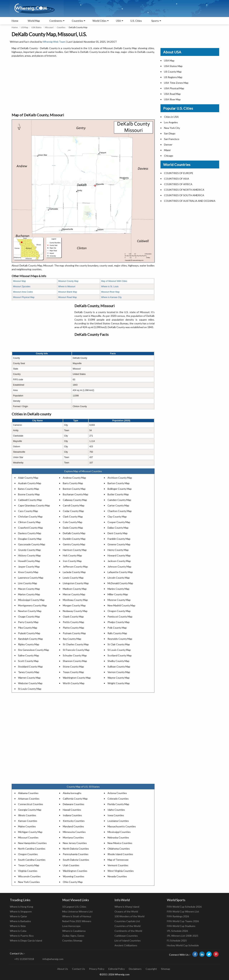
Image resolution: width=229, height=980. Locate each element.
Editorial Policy (117, 969)
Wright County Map (119, 683)
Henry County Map (118, 550)
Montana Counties (73, 837)
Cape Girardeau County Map (34, 505)
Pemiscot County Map (120, 617)
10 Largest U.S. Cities (74, 907)
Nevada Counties (117, 876)
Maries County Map (118, 589)
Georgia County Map (30, 810)
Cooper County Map (119, 522)
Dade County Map (73, 528)
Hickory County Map (29, 555)
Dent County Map (118, 533)
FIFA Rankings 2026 (178, 916)
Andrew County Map (74, 478)
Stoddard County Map (30, 667)
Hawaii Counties (72, 810)
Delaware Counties (74, 804)
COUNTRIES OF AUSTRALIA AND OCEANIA (190, 201)
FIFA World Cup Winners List (183, 911)
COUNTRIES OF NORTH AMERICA (184, 190)
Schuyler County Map (75, 655)
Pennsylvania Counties (76, 854)
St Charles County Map (76, 644)
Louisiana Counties (118, 821)
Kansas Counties (28, 821)
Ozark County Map (73, 617)
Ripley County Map (29, 644)
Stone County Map (73, 667)
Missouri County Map (68, 281)
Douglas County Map (30, 539)
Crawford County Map (31, 528)
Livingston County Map (76, 583)
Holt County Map (72, 555)
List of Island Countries (128, 940)
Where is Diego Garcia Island (26, 940)
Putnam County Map (74, 633)
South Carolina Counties (32, 860)
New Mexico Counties (120, 843)
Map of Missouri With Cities (114, 281)
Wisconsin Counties (29, 876)
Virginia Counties (28, 871)
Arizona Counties (117, 793)
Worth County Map (74, 683)
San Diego (170, 133)
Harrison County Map (75, 550)
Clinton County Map (29, 522)
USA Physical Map (174, 88)
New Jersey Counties (75, 843)
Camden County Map (119, 500)
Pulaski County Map (29, 633)
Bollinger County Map (120, 489)
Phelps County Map (119, 622)
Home (15, 21)
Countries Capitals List (127, 921)
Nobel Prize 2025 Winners (77, 921)
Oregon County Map (119, 611)
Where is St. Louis (110, 287)
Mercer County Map (74, 594)
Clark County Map (73, 517)
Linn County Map (28, 583)
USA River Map (172, 99)
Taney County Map (29, 672)
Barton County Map (119, 483)
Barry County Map (73, 483)
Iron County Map (72, 561)
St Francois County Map (76, 650)
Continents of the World (128, 931)
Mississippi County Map (31, 600)
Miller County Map (118, 594)
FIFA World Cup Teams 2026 (183, 921)
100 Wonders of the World (129, 916)
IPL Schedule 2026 (177, 931)
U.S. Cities (136, 21)
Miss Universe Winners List (77, 911)
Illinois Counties (27, 815)
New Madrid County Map (121, 605)
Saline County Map (29, 655)
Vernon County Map (119, 672)
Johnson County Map (119, 567)
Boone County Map (29, 494)
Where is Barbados (20, 921)
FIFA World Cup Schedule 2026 (184, 907)
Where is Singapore (21, 911)
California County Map (75, 799)
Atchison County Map (120, 478)
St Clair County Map (119, 644)
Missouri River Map (110, 292)
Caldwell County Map (30, 500)
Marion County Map (29, 594)
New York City (172, 128)
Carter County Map (118, 505)
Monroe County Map (119, 600)
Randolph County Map (31, 639)
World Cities (99, 21)
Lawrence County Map (31, 578)
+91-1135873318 (24, 959)
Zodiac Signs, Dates (73, 936)
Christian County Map (30, 517)
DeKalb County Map (74, 533)
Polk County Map (117, 628)
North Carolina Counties (32, 849)
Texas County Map (73, 672)
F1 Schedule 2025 (177, 940)
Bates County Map (29, 489)
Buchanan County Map (75, 494)
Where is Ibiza (18, 926)
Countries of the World (127, 926)
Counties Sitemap (72, 940)
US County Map (173, 72)
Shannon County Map (75, 661)
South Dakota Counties (76, 860)
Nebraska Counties (118, 837)
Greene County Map (119, 544)
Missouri (49, 27)
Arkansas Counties (29, 799)
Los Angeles (171, 122)
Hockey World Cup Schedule (183, 945)
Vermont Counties (118, 865)
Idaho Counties (116, 810)
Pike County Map (28, 628)
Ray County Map (72, 639)
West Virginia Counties (121, 871)
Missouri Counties (28, 837)
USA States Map (173, 66)
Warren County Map (29, 678)
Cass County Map (28, 511)
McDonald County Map (120, 583)
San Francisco (172, 139)
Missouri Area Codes (23, 292)
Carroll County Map (74, 505)
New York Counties (29, 882)
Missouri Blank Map (68, 292)
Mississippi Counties (119, 832)
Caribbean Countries (126, 936)
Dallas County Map (118, 528)
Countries (77, 21)
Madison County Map (75, 589)
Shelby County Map (118, 661)
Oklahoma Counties (119, 849)
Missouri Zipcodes (22, 287)
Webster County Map (30, 683)
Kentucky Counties (74, 821)
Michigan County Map (30, 832)
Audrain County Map (30, 483)
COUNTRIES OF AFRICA (178, 184)
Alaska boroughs (72, 793)
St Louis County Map (119, 650)
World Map (34, 21)
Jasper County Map (29, 567)
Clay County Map (117, 517)
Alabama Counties (28, 793)
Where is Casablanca (74, 931)
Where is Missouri (67, 287)
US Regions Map (173, 77)
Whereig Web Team (54, 42)
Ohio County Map (73, 882)
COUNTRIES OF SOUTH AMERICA (184, 195)
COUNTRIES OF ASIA (177, 179)
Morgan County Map (74, 605)
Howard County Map (119, 555)
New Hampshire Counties (32, 843)
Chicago (169, 156)
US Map (25, 27)
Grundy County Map (29, 550)
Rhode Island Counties (120, 854)
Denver (168, 145)
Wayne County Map (119, 678)
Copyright (151, 969)
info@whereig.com (53, 959)
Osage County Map (29, 617)
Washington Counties (75, 871)
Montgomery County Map (32, 605)
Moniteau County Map (75, 600)
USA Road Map (172, 94)
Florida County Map (118, 804)
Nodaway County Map (75, 611)
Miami (167, 150)
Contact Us (79, 969)
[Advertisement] (83, 85)
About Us (63, 969)
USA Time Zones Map (176, 83)
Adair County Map (28, 478)
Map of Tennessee (118, 860)
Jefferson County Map (75, 567)
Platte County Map (73, 628)
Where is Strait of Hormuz (77, 916)
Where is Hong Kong (21, 907)
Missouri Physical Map (24, 297)
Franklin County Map (119, 539)
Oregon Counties (28, 854)
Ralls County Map (117, 633)
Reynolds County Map (120, 639)
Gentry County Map (74, 544)
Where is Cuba (18, 931)
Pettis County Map (73, 622)
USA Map (169, 60)
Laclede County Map (74, 572)
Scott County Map (28, 661)
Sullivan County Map (119, 667)
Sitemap (166, 969)
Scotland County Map (120, 655)
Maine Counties (27, 826)
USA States (36, 27)
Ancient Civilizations (126, 945)
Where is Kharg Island (127, 907)
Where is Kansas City (111, 297)
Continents (56, 21)
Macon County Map (29, 589)
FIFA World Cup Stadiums (181, 926)
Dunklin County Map (74, 539)
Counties (61, 27)
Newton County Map (30, 611)
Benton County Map (74, 489)
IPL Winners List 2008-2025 (183, 936)
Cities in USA (171, 117)
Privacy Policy (97, 969)
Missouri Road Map (68, 297)
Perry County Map (28, 622)
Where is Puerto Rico (22, 936)
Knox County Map (28, 572)
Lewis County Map (73, 578)
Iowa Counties (116, 815)
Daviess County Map (30, 533)
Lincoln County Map (119, 578)
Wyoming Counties (74, 876)
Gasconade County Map (32, 544)
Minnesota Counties (74, 832)
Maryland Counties (73, 826)
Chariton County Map (120, 511)
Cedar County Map (73, 511)
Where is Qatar (18, 916)
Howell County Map (29, 561)
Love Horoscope (71, 926)
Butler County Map (118, 494)
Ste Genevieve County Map (34, 650)
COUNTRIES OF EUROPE (179, 173)
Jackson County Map (119, 561)
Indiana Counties (72, 815)
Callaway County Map (75, 500)
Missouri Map (19, 281)
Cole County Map (73, 522)
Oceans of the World (126, 911)
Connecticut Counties (31, 804)
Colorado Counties (118, 799)
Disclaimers (135, 969)
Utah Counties (71, 865)
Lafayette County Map (120, 572)
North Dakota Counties (76, 849)
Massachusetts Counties (122, 826)
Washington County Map (77, 678)
